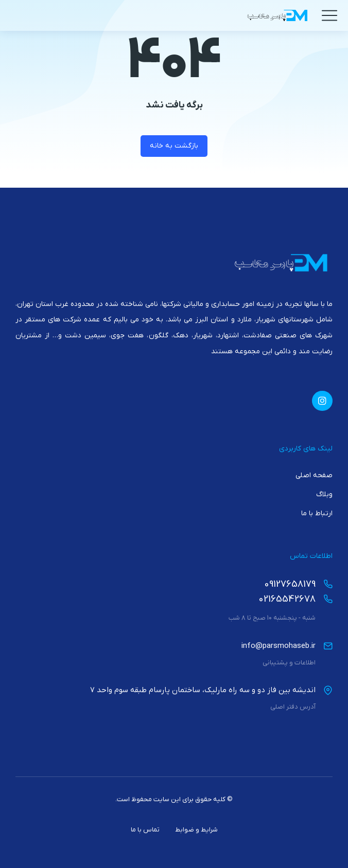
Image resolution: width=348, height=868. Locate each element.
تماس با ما (145, 830)
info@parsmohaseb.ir (279, 646)
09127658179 (290, 584)
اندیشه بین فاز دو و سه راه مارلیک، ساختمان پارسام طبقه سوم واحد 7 (203, 690)
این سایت (167, 799)
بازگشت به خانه (174, 146)
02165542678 (287, 599)
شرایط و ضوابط (196, 830)
